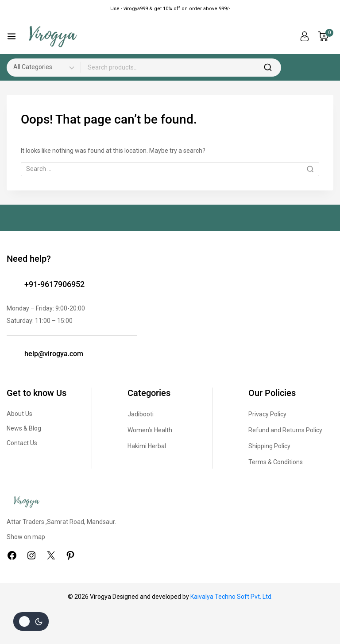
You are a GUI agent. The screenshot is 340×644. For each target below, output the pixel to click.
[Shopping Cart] (326, 36)
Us (34, 443)
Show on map (26, 537)
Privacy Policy (267, 414)
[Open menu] (12, 36)
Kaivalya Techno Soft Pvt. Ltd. (232, 597)
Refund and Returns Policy (285, 430)
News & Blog (24, 428)
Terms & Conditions (276, 462)
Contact (18, 443)
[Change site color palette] (31, 621)
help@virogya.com (54, 354)
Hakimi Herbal (147, 446)
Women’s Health (150, 430)
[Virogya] (53, 37)
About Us (19, 414)
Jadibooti (141, 414)
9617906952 (62, 284)
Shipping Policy (269, 446)
